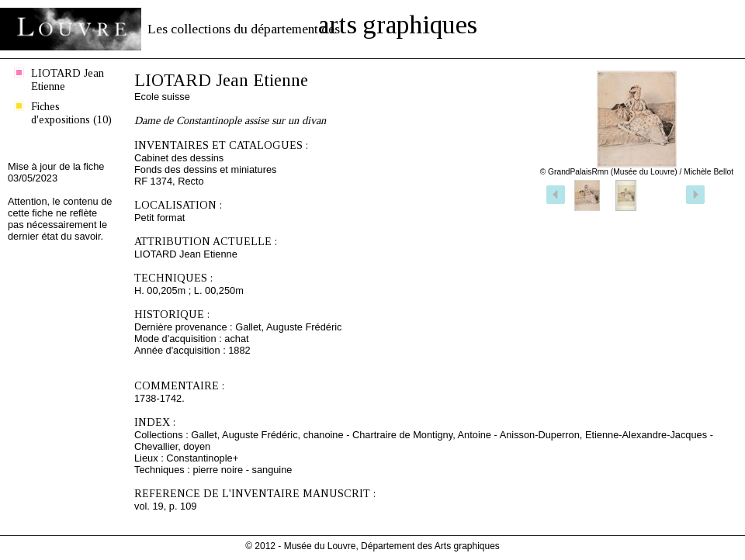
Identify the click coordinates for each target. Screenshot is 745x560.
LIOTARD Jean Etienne (68, 80)
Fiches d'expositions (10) (71, 113)
